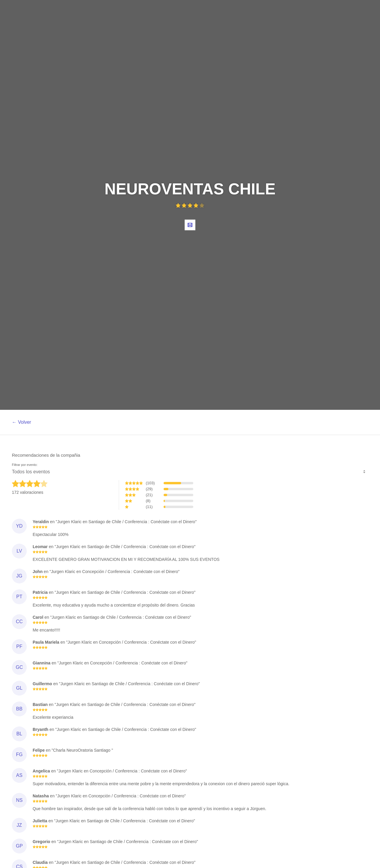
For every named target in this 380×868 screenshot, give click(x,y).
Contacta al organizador (190, 225)
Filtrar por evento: (25, 465)
